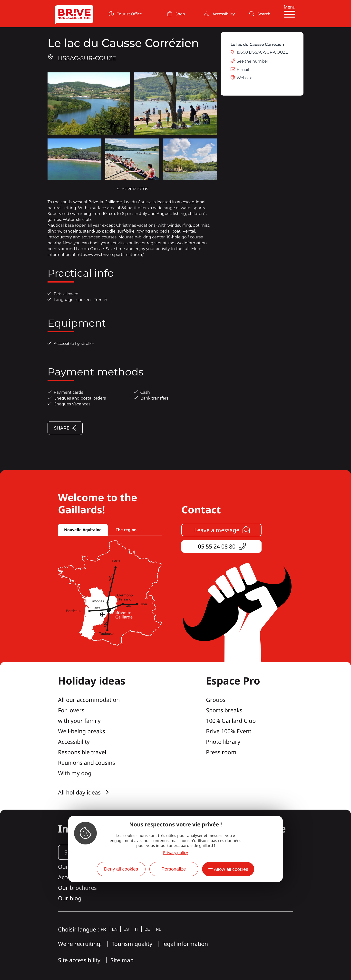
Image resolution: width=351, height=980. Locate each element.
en (115, 929)
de (147, 929)
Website (245, 78)
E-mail (243, 70)
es (126, 929)
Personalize (174, 869)
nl (158, 929)
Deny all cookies (121, 869)
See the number (253, 61)
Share (65, 428)
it (136, 929)
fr (103, 929)
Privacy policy (175, 853)
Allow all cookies (231, 869)
